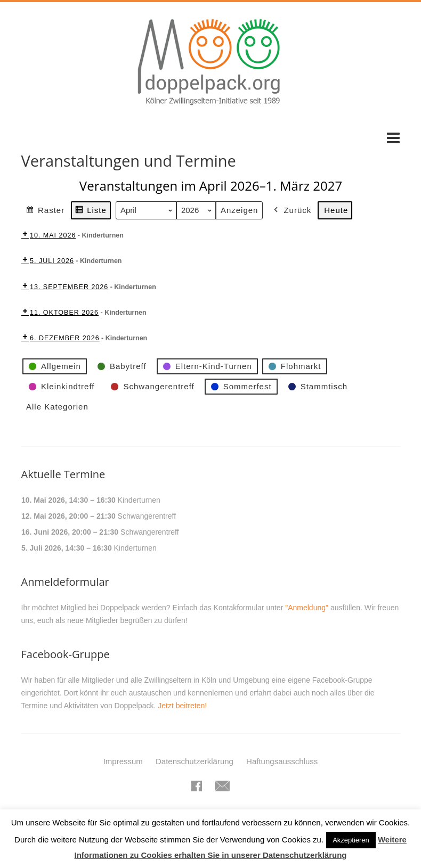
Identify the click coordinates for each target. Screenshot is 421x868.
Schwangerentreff (146, 516)
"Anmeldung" (307, 608)
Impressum (123, 761)
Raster (45, 212)
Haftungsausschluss (282, 761)
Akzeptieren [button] (351, 840)
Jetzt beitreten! (182, 706)
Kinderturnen (139, 500)
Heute (336, 210)
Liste (91, 212)
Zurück (292, 210)
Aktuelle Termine (63, 474)
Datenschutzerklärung (195, 761)
